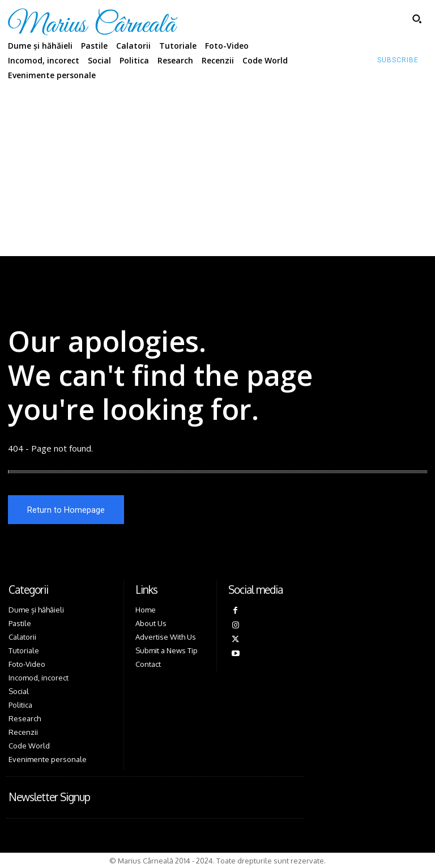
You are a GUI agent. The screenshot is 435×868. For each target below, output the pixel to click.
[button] (417, 19)
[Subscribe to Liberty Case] (398, 60)
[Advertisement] (217, 171)
